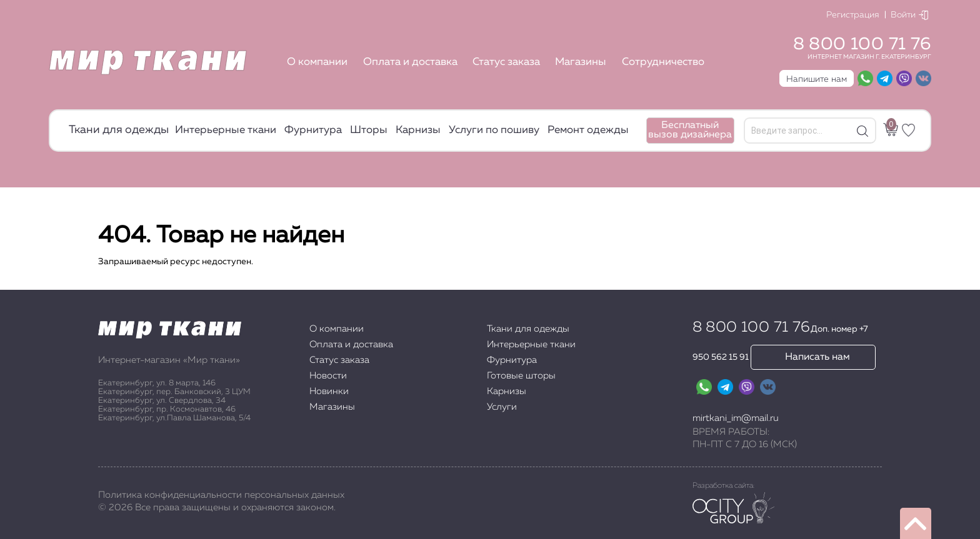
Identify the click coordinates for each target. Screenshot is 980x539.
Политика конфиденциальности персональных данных (221, 495)
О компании (317, 62)
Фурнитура (313, 130)
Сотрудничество (663, 62)
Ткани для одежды (119, 130)
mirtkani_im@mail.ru (736, 418)
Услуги (502, 407)
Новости (328, 376)
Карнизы (418, 130)
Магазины (581, 62)
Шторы (369, 130)
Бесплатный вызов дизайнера (690, 130)
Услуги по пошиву (494, 130)
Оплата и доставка (410, 62)
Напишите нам (817, 79)
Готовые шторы (521, 376)
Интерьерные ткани (226, 130)
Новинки (329, 391)
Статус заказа (506, 62)
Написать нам (817, 357)
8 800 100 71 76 (862, 44)
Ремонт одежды (588, 130)
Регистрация (853, 15)
